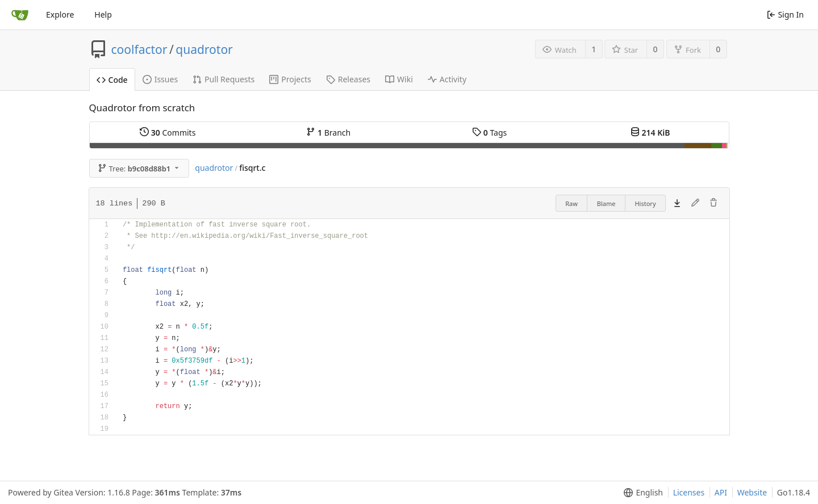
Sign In (785, 14)
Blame (606, 203)
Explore (60, 14)
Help (103, 14)
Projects (290, 79)
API (721, 492)
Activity (447, 79)
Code (112, 80)
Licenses (689, 492)
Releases (348, 79)
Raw (571, 203)
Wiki (399, 79)
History (645, 203)
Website (752, 492)
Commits (168, 133)
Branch (328, 133)
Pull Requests (224, 79)
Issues (160, 79)
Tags (489, 133)
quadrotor (204, 49)
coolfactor (139, 49)
